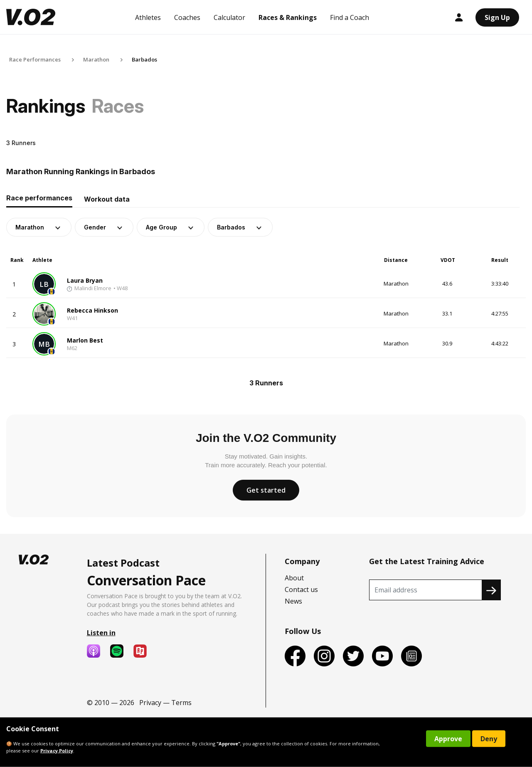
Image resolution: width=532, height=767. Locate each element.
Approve (448, 739)
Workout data (107, 199)
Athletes (148, 17)
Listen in (101, 633)
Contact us (301, 589)
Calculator (229, 17)
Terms (181, 703)
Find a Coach (350, 17)
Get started (266, 490)
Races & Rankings (288, 17)
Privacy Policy (57, 751)
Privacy (150, 703)
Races (118, 106)
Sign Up (497, 17)
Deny (489, 739)
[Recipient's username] (426, 590)
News (293, 601)
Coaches (187, 17)
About (294, 578)
